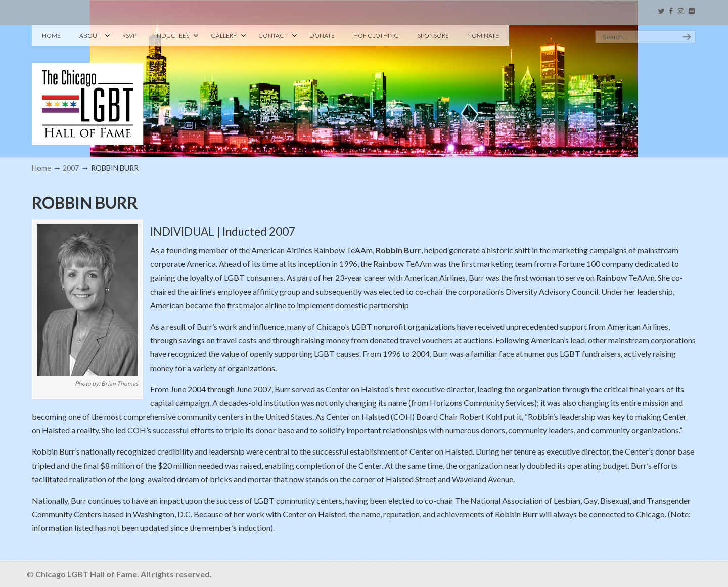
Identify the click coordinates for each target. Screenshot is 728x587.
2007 (71, 168)
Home (41, 168)
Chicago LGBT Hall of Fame (88, 86)
